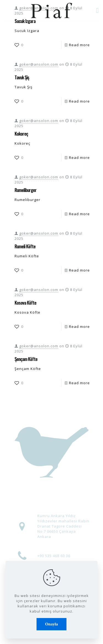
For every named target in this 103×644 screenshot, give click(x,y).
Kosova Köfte (25, 303)
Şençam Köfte (26, 359)
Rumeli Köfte (25, 246)
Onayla (51, 624)
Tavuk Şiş (22, 77)
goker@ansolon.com (39, 64)
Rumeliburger (26, 190)
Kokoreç (21, 134)
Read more (79, 45)
